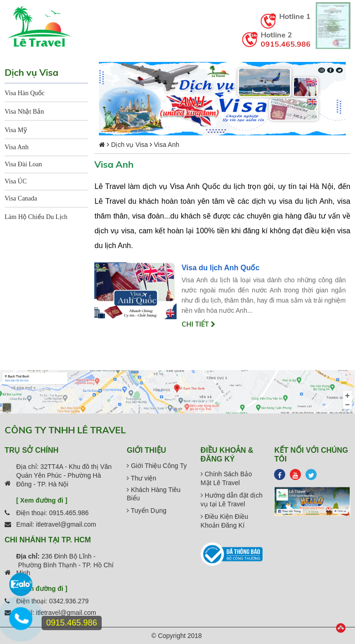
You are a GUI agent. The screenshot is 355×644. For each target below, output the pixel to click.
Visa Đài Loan (23, 164)
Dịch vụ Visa (129, 145)
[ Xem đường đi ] (42, 500)
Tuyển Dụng (147, 510)
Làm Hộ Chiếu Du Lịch (36, 217)
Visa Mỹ (16, 130)
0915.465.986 (286, 44)
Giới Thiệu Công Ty (157, 466)
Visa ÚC (16, 181)
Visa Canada (21, 198)
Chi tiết (199, 324)
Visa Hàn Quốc (24, 93)
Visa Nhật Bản (24, 112)
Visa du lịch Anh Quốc (221, 268)
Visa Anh (17, 147)
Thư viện (141, 478)
